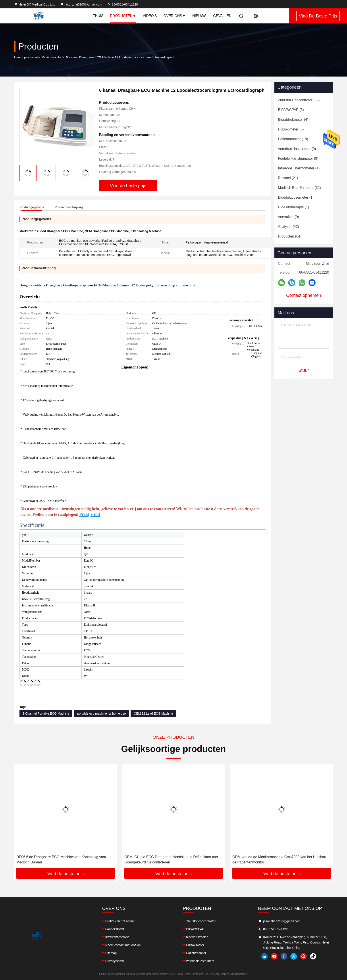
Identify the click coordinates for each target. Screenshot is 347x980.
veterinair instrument (200, 961)
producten (31, 57)
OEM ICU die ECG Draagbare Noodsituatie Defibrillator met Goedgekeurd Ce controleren (171, 860)
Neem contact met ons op (123, 945)
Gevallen (222, 16)
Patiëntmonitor (52, 57)
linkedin (264, 956)
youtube (274, 956)
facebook (284, 956)
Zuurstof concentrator (201, 921)
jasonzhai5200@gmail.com (81, 4)
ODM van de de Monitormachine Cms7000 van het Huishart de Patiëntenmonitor (279, 860)
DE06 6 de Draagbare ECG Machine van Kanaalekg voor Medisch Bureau (61, 860)
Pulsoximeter (195, 945)
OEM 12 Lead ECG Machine (153, 713)
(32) (299, 188)
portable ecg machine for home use (101, 713)
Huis (17, 57)
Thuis (98, 16)
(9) (297, 149)
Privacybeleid (115, 961)
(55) (299, 100)
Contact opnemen (304, 295)
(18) (293, 139)
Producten (123, 16)
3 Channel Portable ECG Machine (46, 713)
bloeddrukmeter (197, 937)
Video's (150, 16)
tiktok (313, 956)
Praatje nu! (90, 514)
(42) (288, 227)
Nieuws (199, 16)
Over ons (175, 16)
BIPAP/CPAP (195, 929)
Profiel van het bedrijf (120, 921)
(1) (296, 197)
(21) (288, 178)
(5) (291, 110)
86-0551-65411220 (123, 4)
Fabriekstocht (115, 929)
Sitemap (111, 953)
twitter (294, 956)
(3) (291, 129)
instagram (303, 956)
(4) (293, 120)
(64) (290, 236)
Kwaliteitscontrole (117, 937)
